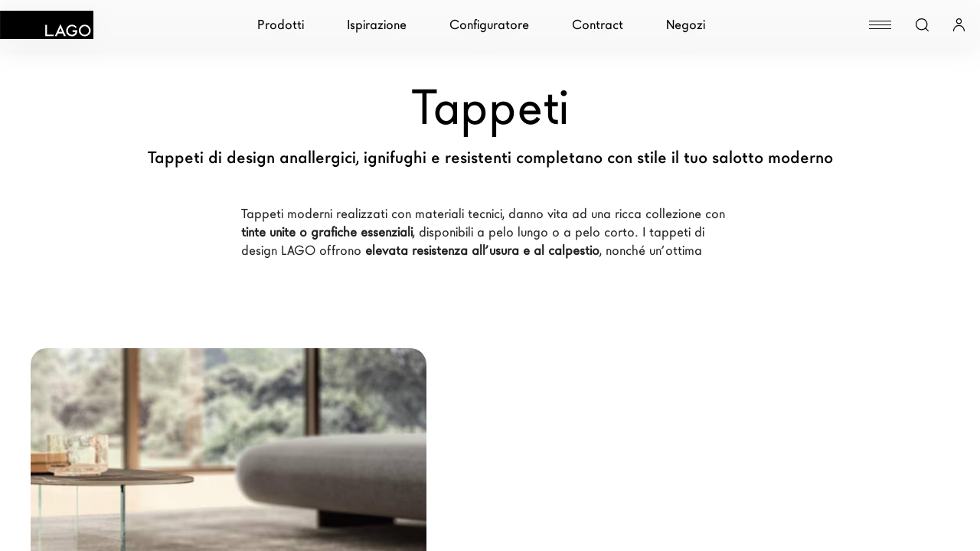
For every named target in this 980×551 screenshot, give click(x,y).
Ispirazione (377, 25)
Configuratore (489, 25)
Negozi (686, 25)
